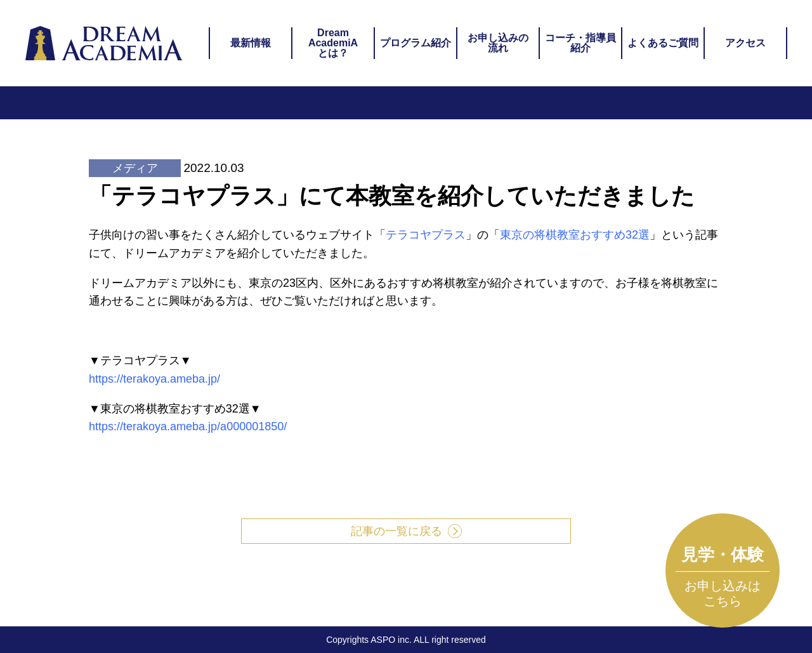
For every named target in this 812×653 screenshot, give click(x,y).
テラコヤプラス (426, 235)
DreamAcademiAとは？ (333, 43)
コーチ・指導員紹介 (580, 43)
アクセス (745, 43)
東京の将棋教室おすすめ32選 (575, 235)
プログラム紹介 (416, 43)
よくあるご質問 (663, 43)
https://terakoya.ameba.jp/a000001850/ (188, 426)
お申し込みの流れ (498, 43)
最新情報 (251, 43)
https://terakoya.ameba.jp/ (154, 379)
